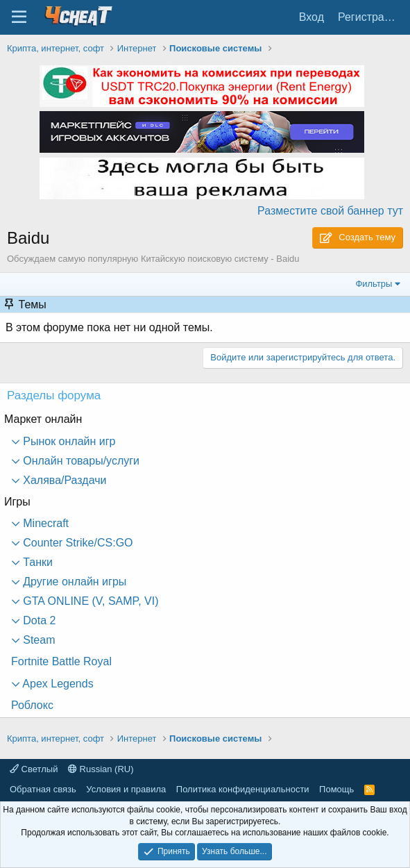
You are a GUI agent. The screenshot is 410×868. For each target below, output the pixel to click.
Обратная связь (43, 789)
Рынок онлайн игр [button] (68, 441)
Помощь (336, 789)
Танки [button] (36, 562)
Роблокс (32, 705)
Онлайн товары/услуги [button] (80, 461)
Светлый (34, 769)
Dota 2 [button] (38, 620)
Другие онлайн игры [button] (73, 582)
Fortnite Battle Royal (61, 661)
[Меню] (19, 17)
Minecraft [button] (44, 523)
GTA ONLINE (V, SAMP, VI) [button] (89, 601)
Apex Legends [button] (57, 684)
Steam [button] (38, 640)
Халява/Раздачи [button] (63, 480)
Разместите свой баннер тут (330, 211)
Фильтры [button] (374, 284)
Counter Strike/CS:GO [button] (77, 543)
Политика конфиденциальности (243, 789)
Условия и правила (126, 789)
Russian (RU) (101, 769)
